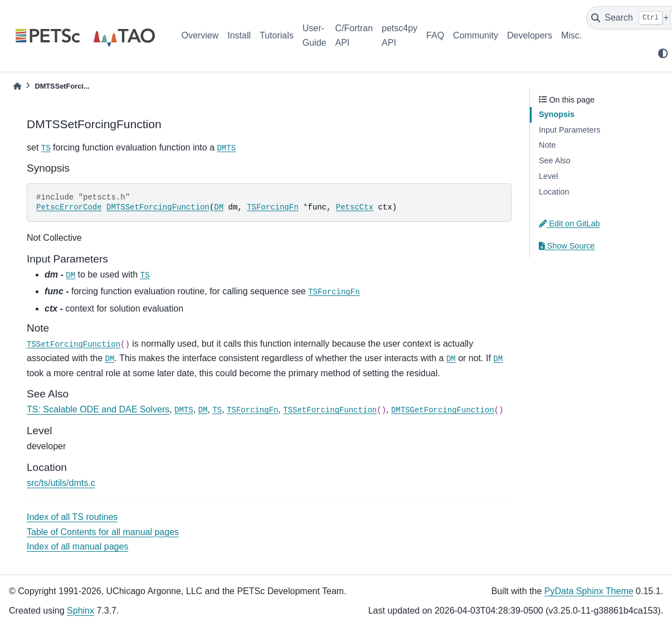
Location (554, 192)
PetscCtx (355, 207)
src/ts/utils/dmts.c (61, 483)
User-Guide (315, 35)
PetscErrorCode (69, 207)
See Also (555, 161)
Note (547, 145)
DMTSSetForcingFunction (158, 207)
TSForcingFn (272, 207)
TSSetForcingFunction (74, 344)
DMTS (226, 148)
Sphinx (81, 611)
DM (219, 207)
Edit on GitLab (569, 223)
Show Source (567, 246)
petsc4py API (400, 35)
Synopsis (557, 114)
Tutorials (277, 35)
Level (548, 176)
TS (46, 148)
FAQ (435, 35)
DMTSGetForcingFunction (443, 410)
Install (239, 35)
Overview (200, 35)
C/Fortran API (354, 35)
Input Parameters (569, 130)
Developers (530, 35)
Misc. (571, 35)
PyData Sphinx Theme (589, 591)
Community (476, 35)
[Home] (17, 86)
